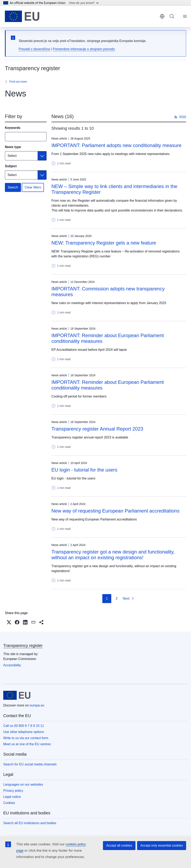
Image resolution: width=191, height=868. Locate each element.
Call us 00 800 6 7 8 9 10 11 (24, 726)
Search (13, 187)
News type (13, 147)
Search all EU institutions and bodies (30, 823)
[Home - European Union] (22, 16)
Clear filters (33, 187)
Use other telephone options (24, 732)
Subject (11, 166)
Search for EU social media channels (30, 764)
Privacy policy (13, 791)
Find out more (18, 82)
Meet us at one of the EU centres (27, 744)
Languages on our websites (23, 784)
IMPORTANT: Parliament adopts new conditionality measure (116, 145)
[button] (9, 622)
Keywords (13, 128)
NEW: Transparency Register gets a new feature (104, 243)
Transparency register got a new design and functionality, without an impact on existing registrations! (113, 555)
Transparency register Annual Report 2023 (97, 429)
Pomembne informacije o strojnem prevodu (84, 49)
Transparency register (23, 645)
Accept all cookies (119, 845)
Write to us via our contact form (26, 738)
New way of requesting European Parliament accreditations (116, 511)
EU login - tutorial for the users (84, 470)
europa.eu (37, 705)
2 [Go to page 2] (117, 598)
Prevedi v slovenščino (34, 49)
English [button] (162, 16)
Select (12, 156)
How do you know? (84, 3)
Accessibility (12, 665)
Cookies (9, 803)
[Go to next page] (128, 599)
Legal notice (12, 797)
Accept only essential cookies (162, 845)
